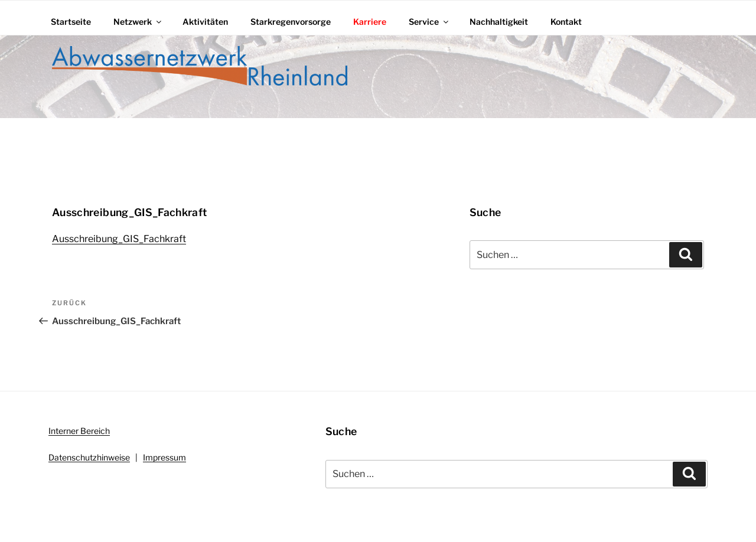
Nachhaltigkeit (499, 22)
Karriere (370, 22)
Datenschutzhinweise (89, 457)
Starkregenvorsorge (291, 22)
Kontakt (566, 22)
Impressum (164, 457)
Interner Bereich (79, 431)
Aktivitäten (205, 22)
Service (429, 22)
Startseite (71, 22)
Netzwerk (138, 22)
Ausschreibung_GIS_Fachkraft (119, 239)
